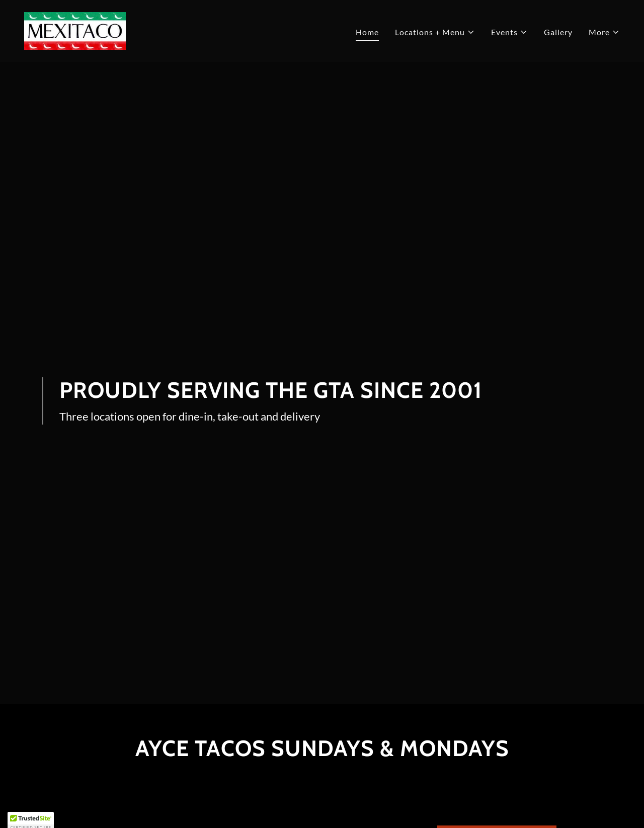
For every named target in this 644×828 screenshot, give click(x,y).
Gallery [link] (558, 32)
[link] (75, 30)
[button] (435, 32)
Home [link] (367, 32)
